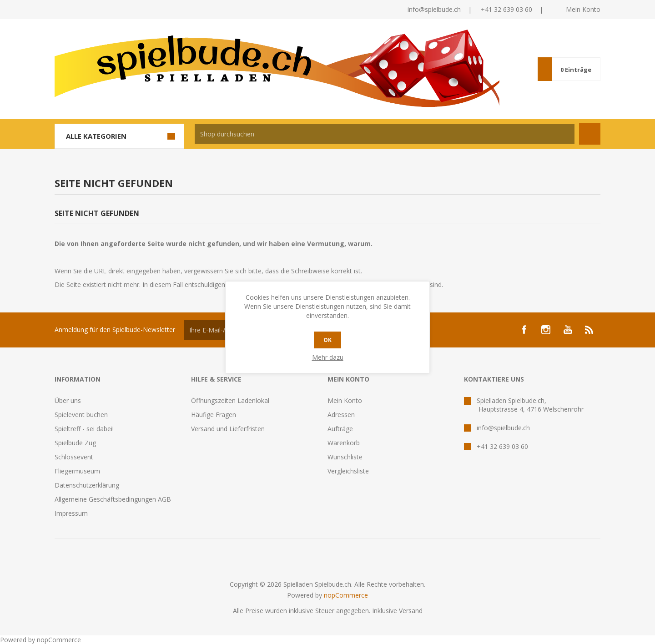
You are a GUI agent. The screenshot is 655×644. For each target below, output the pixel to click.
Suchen (590, 134)
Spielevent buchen (81, 415)
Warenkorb (344, 443)
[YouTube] (568, 330)
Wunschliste (345, 457)
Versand (411, 611)
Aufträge (340, 429)
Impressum (71, 513)
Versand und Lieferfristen (228, 429)
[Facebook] (524, 330)
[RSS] (589, 330)
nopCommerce (346, 595)
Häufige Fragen (214, 415)
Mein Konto (583, 9)
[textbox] (385, 134)
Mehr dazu (328, 357)
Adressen (341, 415)
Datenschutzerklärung (87, 485)
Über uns (68, 400)
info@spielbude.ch (434, 9)
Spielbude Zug (75, 443)
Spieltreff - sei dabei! (84, 429)
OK (327, 340)
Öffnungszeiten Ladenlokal (230, 400)
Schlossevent (74, 457)
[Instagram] (546, 330)
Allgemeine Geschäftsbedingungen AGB (113, 499)
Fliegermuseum (77, 471)
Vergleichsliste (348, 471)
